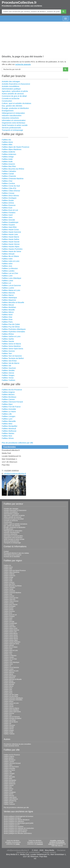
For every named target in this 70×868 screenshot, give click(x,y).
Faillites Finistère (9, 213)
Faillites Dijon (7, 404)
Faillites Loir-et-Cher (10, 273)
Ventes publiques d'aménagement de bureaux (18, 816)
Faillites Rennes (9, 796)
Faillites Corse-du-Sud (11, 186)
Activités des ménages (11, 81)
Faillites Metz (7, 424)
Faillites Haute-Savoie (11, 242)
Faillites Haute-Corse (10, 230)
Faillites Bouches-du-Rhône (13, 169)
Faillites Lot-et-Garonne (11, 285)
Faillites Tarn (7, 353)
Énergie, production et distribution (15, 108)
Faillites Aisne (7, 142)
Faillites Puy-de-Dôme (11, 327)
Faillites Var (6, 366)
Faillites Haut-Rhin (9, 227)
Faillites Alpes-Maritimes (12, 149)
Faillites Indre (7, 259)
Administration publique (11, 89)
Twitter (18, 844)
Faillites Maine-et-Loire (11, 290)
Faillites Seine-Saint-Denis (12, 349)
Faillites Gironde (8, 220)
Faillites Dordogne (9, 198)
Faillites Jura (7, 266)
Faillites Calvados (9, 171)
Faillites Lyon (7, 419)
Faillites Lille (7, 414)
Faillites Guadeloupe (10, 222)
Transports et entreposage (12, 130)
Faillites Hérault (8, 254)
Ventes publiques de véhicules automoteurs (18, 833)
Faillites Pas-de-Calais (11, 324)
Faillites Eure (7, 208)
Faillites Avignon (8, 392)
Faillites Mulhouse (9, 431)
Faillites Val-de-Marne (11, 363)
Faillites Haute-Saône (10, 239)
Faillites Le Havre (9, 411)
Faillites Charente (9, 176)
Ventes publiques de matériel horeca (15, 830)
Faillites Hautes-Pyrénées (12, 249)
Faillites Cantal (8, 174)
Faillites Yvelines (9, 380)
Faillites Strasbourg (10, 801)
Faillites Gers (7, 217)
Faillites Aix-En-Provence (12, 390)
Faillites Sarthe (8, 339)
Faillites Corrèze (8, 183)
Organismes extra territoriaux (13, 123)
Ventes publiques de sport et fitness (15, 832)
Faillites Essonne (9, 205)
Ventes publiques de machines (14, 827)
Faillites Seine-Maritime (11, 346)
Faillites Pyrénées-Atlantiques (14, 329)
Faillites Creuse (8, 193)
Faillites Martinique (9, 298)
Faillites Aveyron (8, 164)
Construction (7, 101)
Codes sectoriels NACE (11, 746)
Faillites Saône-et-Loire (11, 336)
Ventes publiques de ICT (12, 825)
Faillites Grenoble (9, 409)
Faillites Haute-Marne (10, 237)
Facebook (40, 844)
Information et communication (14, 120)
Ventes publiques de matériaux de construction (19, 828)
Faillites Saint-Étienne (11, 799)
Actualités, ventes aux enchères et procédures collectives (56, 842)
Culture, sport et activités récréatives (17, 103)
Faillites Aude (7, 161)
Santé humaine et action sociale (15, 125)
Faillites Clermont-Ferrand (12, 402)
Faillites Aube (7, 159)
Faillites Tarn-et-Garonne (12, 356)
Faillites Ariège (8, 157)
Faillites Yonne (8, 378)
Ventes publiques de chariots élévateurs (17, 820)
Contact (6, 551)
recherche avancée (23, 64)
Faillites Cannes (8, 399)
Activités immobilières (11, 86)
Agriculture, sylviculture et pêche (15, 91)
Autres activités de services (13, 94)
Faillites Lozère (8, 288)
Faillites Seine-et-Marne (11, 344)
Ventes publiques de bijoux (12, 818)
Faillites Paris (7, 322)
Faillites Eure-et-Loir (10, 210)
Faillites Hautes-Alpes (11, 247)
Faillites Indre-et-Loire (11, 261)
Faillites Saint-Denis (10, 797)
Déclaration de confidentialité (28, 852)
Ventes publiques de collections (14, 821)
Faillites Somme (8, 351)
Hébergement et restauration (13, 113)
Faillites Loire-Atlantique (11, 278)
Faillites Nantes (8, 433)
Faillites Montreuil (9, 428)
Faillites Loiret (7, 281)
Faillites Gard (7, 215)
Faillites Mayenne (9, 300)
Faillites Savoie (8, 341)
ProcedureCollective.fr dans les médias (16, 553)
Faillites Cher (7, 181)
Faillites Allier (7, 144)
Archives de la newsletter (12, 557)
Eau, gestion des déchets (12, 106)
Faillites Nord (7, 315)
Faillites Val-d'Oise (9, 361)
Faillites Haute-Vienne (11, 244)
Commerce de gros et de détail (14, 96)
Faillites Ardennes (9, 154)
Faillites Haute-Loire (10, 234)
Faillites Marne (8, 295)
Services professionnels (11, 128)
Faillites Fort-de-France (11, 407)
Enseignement (8, 111)
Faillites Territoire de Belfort (13, 358)
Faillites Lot (6, 283)
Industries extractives (10, 118)
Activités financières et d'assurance (16, 84)
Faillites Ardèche (8, 152)
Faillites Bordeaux (9, 397)
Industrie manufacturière (12, 115)
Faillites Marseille (9, 421)
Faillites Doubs (8, 200)
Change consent (49, 852)
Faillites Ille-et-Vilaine (10, 256)
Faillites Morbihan (9, 307)
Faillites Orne (7, 319)
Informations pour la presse (13, 555)
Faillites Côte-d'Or (9, 188)
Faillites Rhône (8, 334)
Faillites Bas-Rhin (9, 166)
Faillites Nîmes (8, 438)
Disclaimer (61, 850)
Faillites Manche (8, 293)
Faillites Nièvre (8, 312)
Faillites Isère (7, 264)
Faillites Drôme (8, 203)
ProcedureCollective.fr (19, 3)
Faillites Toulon (9, 802)
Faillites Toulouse (9, 804)
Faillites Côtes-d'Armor (11, 191)
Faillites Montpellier (10, 426)
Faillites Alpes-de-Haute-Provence (16, 147)
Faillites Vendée (8, 370)
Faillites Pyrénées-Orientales (13, 332)
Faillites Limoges (9, 416)
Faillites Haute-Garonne (11, 232)
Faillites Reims (8, 794)
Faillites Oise (7, 317)
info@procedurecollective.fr (15, 474)
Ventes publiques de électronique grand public (19, 823)
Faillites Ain (6, 140)
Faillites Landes (8, 271)
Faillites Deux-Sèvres (10, 196)
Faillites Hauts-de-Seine (11, 251)
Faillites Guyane (8, 225)
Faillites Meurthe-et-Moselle (13, 302)
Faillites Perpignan (10, 792)
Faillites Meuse (8, 305)
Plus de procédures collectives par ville (17, 443)
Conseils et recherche (11, 98)
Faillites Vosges (8, 375)
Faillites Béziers (8, 394)
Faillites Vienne (8, 373)
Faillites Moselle (8, 310)
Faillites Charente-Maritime (13, 178)
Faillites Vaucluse (9, 368)
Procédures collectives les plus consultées (17, 744)
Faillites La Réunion (10, 268)
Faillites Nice (7, 436)
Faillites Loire (7, 276)
